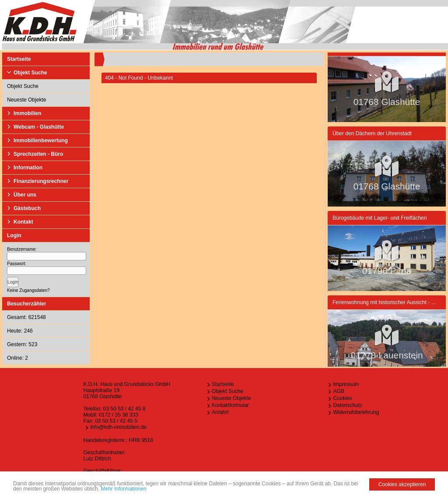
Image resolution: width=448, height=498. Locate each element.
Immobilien (27, 113)
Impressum (346, 384)
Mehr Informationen (124, 489)
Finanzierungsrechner (41, 181)
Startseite (19, 59)
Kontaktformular (230, 405)
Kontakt (23, 222)
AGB (338, 391)
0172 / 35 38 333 (119, 415)
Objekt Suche (30, 73)
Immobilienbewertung (41, 140)
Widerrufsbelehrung (356, 412)
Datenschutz (348, 405)
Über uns (25, 195)
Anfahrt (220, 412)
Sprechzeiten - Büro (38, 154)
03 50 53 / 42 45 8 (124, 409)
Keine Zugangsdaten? (28, 290)
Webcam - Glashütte (39, 127)
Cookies (342, 398)
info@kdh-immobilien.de (118, 427)
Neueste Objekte (26, 100)
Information (28, 168)
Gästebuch (27, 208)
